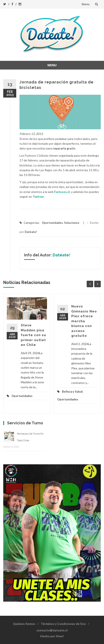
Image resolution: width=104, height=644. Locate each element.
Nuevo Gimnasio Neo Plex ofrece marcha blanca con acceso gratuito (84, 321)
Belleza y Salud (72, 392)
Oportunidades (52, 223)
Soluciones (72, 223)
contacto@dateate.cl (52, 630)
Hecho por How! (52, 636)
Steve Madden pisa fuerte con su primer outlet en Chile (33, 335)
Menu (86, 4)
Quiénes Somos (24, 624)
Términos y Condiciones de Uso (63, 624)
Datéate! (31, 232)
